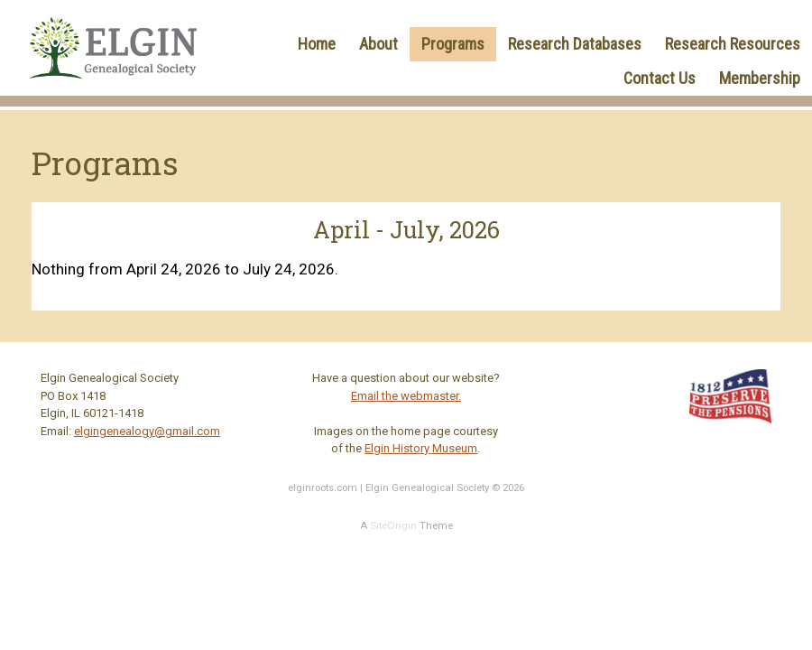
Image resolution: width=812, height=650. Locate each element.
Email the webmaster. (406, 396)
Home (317, 44)
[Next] (706, 231)
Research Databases (575, 44)
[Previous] (106, 231)
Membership (760, 78)
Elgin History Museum (421, 448)
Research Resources (733, 44)
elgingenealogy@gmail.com (147, 431)
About (378, 44)
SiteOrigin (393, 525)
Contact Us (660, 78)
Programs (453, 44)
